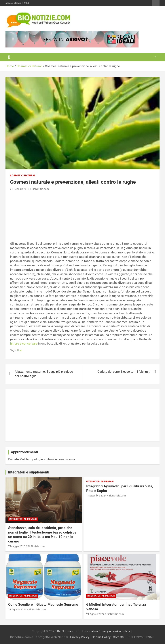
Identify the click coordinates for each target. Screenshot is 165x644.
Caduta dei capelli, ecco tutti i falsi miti (124, 372)
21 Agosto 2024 (17, 609)
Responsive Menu (156, 3)
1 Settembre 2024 (96, 496)
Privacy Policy (80, 637)
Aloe (19, 350)
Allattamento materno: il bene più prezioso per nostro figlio (44, 374)
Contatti (118, 637)
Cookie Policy (101, 637)
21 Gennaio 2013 (20, 189)
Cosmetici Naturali (23, 175)
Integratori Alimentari (23, 519)
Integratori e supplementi (29, 472)
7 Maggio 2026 (17, 546)
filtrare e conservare (24, 343)
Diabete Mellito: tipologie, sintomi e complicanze (42, 459)
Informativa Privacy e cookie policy (106, 631)
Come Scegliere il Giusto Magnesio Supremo (43, 604)
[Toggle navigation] (9, 57)
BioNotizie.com (40, 189)
